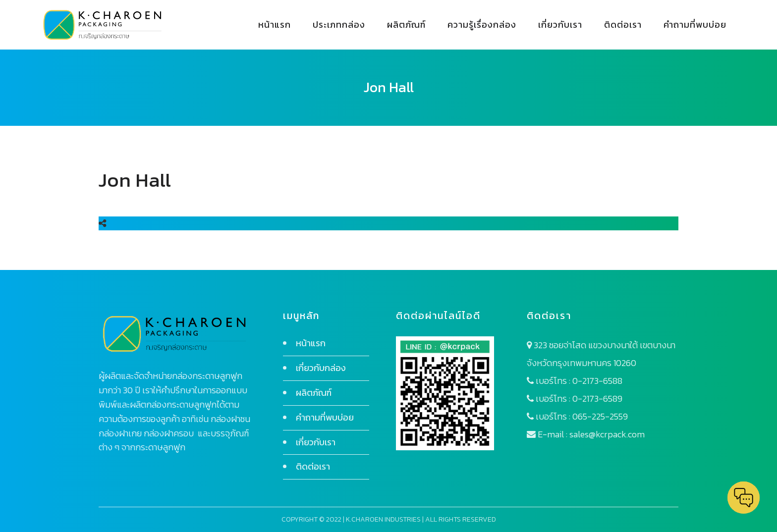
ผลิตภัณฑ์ (314, 393)
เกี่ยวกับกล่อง (321, 368)
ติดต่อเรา (313, 466)
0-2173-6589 (597, 399)
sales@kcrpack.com (607, 434)
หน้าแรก (311, 343)
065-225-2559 (600, 416)
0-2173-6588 (597, 381)
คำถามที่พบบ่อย (325, 417)
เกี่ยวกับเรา (316, 442)
